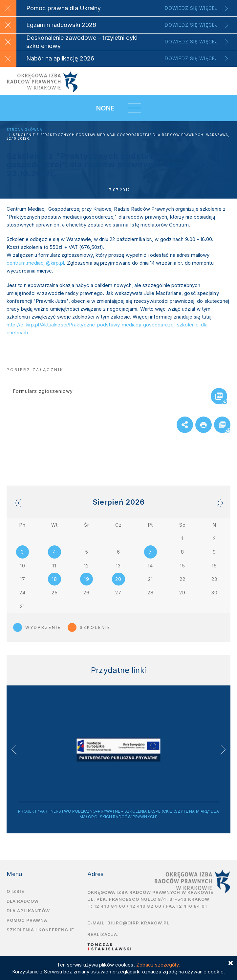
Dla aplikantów (28, 912)
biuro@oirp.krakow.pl (138, 924)
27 (118, 594)
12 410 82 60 (146, 907)
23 (214, 580)
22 (183, 580)
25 (55, 594)
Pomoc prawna (27, 921)
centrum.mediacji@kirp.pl (35, 263)
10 (23, 566)
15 (183, 566)
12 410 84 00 (110, 907)
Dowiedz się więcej (191, 8)
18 (54, 580)
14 (150, 566)
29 (182, 594)
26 (86, 594)
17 (23, 580)
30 (215, 594)
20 (118, 580)
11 (54, 566)
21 (151, 580)
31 (22, 607)
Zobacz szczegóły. (158, 965)
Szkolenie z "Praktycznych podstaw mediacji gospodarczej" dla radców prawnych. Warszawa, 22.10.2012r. (118, 137)
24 (22, 594)
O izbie (15, 893)
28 (151, 594)
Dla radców (23, 902)
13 (118, 566)
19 (87, 580)
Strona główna (24, 130)
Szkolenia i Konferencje (40, 931)
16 (214, 566)
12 (86, 566)
